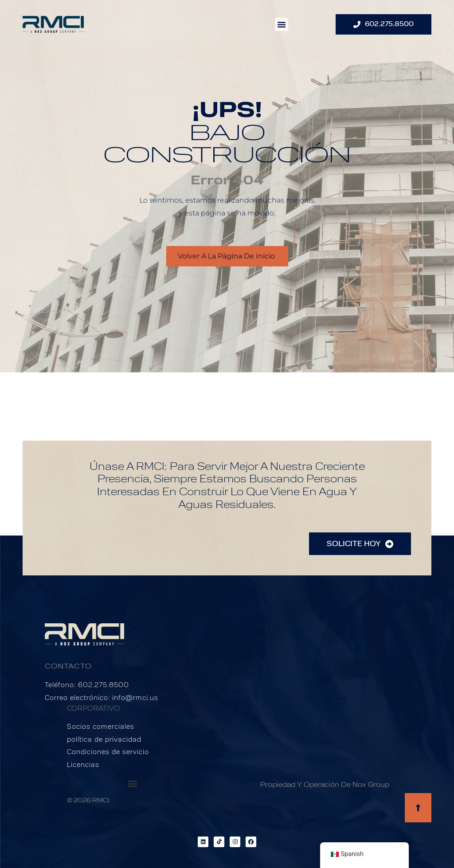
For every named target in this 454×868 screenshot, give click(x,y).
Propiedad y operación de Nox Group (325, 785)
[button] (282, 24)
